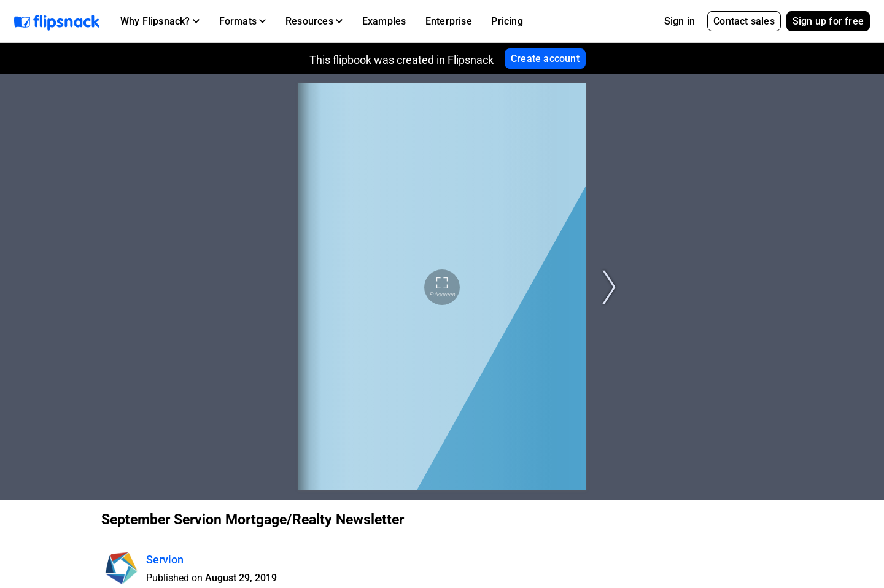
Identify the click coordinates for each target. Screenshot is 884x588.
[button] (160, 21)
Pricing (507, 21)
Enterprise (449, 21)
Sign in (680, 21)
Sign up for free (828, 21)
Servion (165, 559)
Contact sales (744, 21)
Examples (384, 21)
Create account (545, 59)
